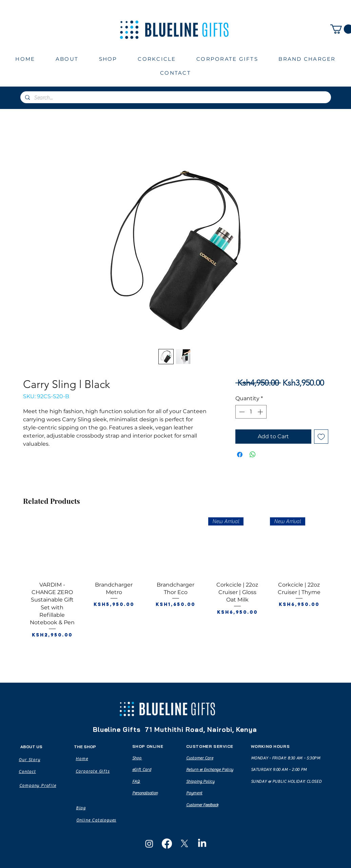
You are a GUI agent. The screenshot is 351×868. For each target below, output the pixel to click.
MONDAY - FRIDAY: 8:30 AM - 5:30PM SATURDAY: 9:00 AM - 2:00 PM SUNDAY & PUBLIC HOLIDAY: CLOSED (286, 770)
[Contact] (27, 772)
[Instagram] (149, 844)
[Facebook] (167, 844)
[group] (176, 589)
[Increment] (261, 412)
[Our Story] (30, 760)
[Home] (82, 759)
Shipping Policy (200, 781)
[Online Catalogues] (96, 820)
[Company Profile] (38, 786)
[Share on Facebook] (240, 455)
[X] (184, 844)
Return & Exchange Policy (210, 770)
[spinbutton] (251, 412)
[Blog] (81, 808)
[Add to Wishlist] (321, 437)
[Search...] (175, 98)
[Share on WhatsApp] (253, 455)
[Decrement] (241, 412)
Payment (194, 793)
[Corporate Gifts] (93, 771)
